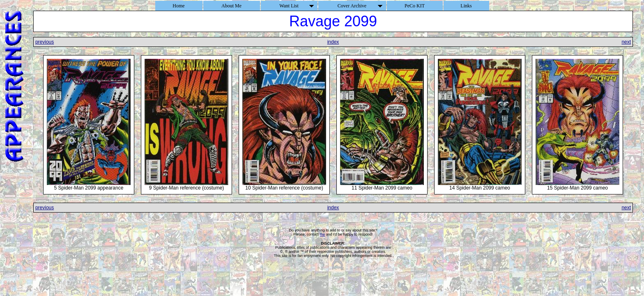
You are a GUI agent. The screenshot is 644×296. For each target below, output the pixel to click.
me (323, 234)
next (626, 42)
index (333, 42)
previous (45, 42)
